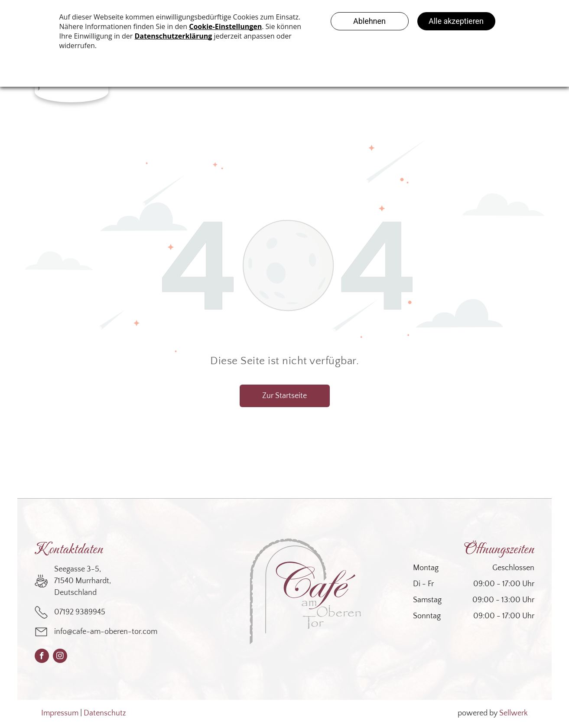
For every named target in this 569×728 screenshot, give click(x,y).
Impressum (60, 713)
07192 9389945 (80, 612)
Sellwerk (514, 713)
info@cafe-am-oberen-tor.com (106, 632)
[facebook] (42, 657)
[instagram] (60, 657)
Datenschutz (105, 713)
